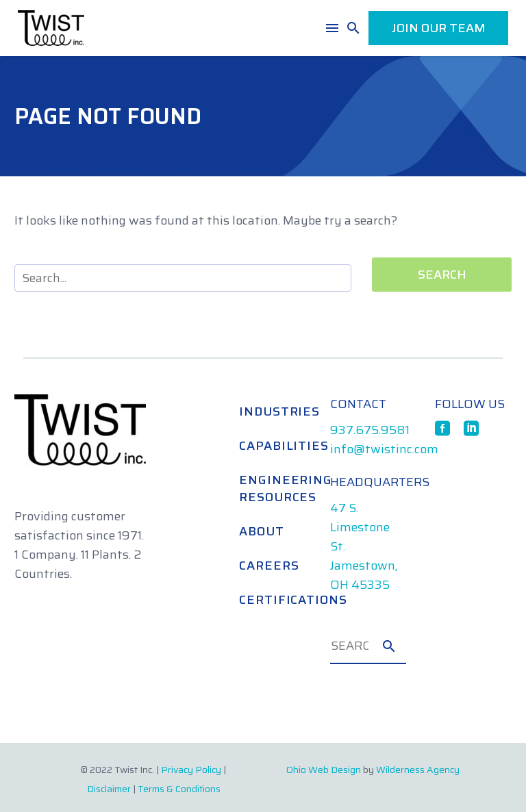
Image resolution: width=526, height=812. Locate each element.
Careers (269, 566)
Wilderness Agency (418, 770)
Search (442, 275)
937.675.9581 (370, 430)
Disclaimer (109, 789)
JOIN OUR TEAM (439, 28)
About (262, 531)
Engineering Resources (270, 489)
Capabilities (270, 446)
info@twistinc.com (384, 449)
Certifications (270, 600)
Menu (332, 28)
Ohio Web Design (324, 770)
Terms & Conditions (179, 789)
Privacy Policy (191, 770)
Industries (270, 411)
